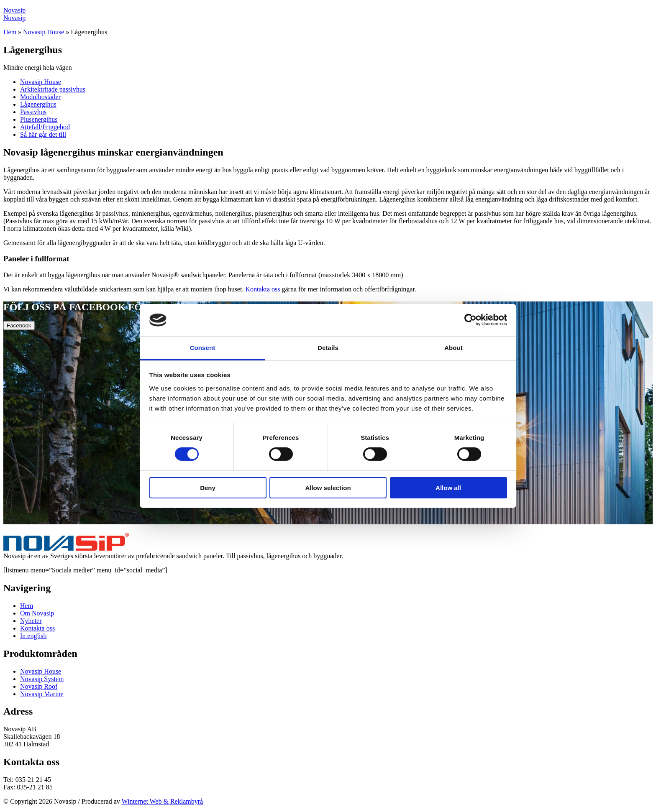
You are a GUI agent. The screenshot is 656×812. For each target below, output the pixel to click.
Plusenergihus (39, 119)
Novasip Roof (39, 686)
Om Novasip (37, 613)
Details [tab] (328, 348)
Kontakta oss (263, 289)
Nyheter (31, 621)
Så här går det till (43, 134)
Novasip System (42, 679)
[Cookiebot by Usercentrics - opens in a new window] (470, 320)
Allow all (448, 488)
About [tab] (454, 348)
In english (33, 636)
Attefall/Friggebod (45, 127)
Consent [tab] (203, 348)
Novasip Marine (42, 694)
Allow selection (328, 488)
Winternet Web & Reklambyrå (163, 801)
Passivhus (33, 112)
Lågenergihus (38, 104)
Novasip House (44, 32)
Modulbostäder (40, 97)
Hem (10, 32)
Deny (208, 488)
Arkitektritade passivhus (53, 89)
